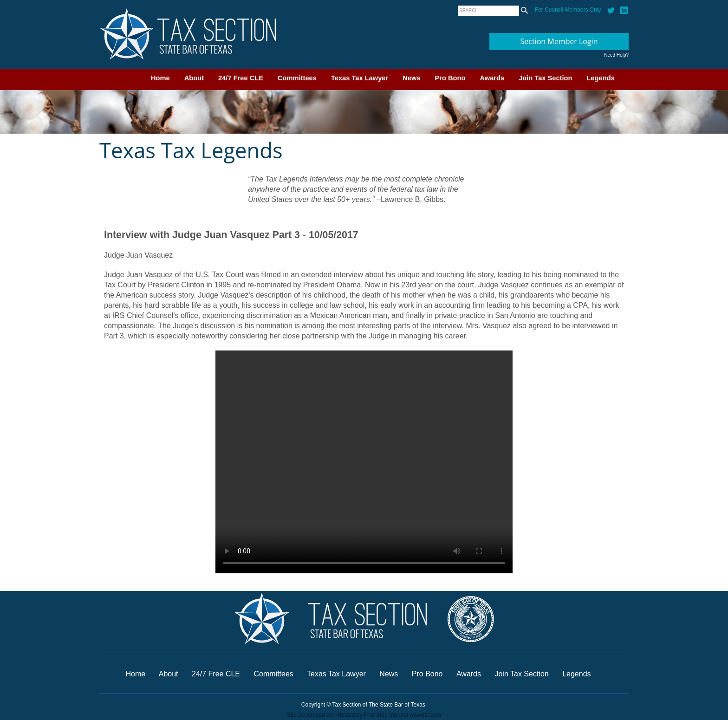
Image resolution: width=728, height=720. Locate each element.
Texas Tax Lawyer (360, 78)
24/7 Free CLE (241, 78)
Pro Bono (450, 78)
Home (160, 78)
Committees (297, 78)
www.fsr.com (425, 715)
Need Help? (616, 55)
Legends (601, 78)
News (411, 78)
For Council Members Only (568, 10)
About (194, 78)
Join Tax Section (545, 78)
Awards (492, 78)
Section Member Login (559, 41)
